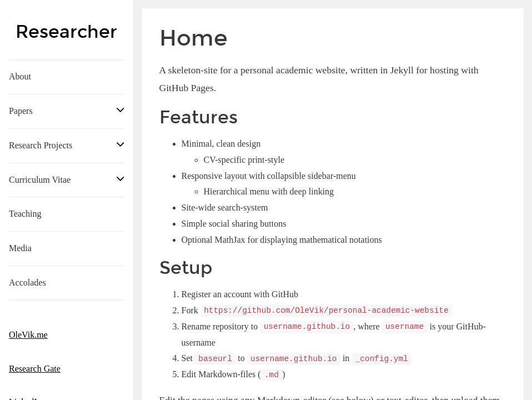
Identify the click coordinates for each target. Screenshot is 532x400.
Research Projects (41, 145)
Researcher (66, 32)
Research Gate (35, 369)
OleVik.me (28, 335)
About (20, 76)
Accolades (27, 282)
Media (20, 248)
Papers (21, 111)
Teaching (25, 214)
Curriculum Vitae (40, 180)
